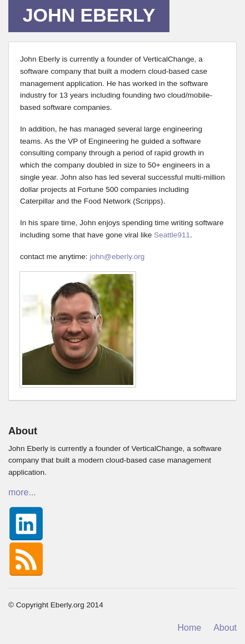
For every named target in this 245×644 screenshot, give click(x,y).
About (225, 628)
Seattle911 (172, 235)
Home (190, 628)
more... (22, 492)
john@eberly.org (117, 257)
